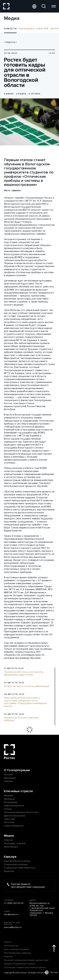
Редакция (8, 957)
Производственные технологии (21, 812)
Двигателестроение (15, 816)
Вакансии (9, 871)
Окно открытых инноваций (16, 949)
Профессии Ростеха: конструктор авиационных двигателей (24, 673)
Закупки (8, 781)
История (8, 774)
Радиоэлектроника (14, 806)
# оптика (34, 94)
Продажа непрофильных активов (20, 964)
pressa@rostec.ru (13, 927)
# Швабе (9, 94)
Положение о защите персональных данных (25, 968)
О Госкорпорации (17, 770)
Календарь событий (34, 29)
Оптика (8, 809)
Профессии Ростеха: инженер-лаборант (22, 719)
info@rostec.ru (11, 914)
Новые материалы (14, 826)
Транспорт (9, 819)
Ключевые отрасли (18, 791)
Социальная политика (16, 864)
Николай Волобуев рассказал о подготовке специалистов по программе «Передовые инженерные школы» (25, 702)
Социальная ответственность (20, 868)
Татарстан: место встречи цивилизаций (27, 686)
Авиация (8, 795)
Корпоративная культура (17, 861)
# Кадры (21, 94)
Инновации (10, 778)
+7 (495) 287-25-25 (14, 903)
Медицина (9, 799)
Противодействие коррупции (17, 953)
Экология (9, 822)
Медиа (9, 836)
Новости (10, 42)
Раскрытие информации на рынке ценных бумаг (26, 960)
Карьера (10, 857)
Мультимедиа (11, 847)
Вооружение (11, 802)
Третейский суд (11, 946)
